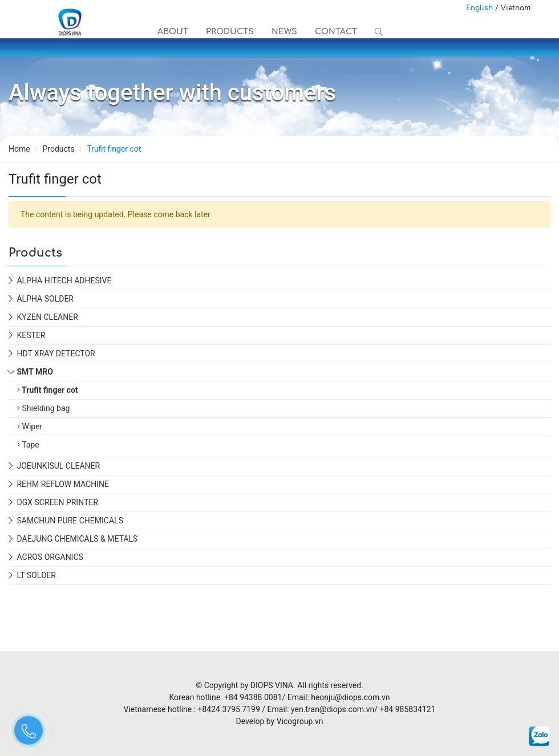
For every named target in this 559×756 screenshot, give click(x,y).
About (172, 32)
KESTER (31, 335)
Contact (334, 32)
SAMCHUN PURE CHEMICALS (70, 521)
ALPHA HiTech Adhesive (64, 281)
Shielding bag (43, 408)
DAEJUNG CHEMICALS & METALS (77, 539)
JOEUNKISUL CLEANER (58, 466)
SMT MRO (35, 372)
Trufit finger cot (48, 390)
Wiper (30, 426)
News (283, 32)
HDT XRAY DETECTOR (56, 353)
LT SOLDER (36, 575)
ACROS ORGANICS (50, 557)
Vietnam (516, 8)
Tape (28, 445)
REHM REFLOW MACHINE (62, 484)
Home (19, 149)
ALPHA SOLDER (45, 299)
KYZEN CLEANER (47, 317)
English (479, 8)
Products (229, 32)
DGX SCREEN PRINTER (57, 502)
